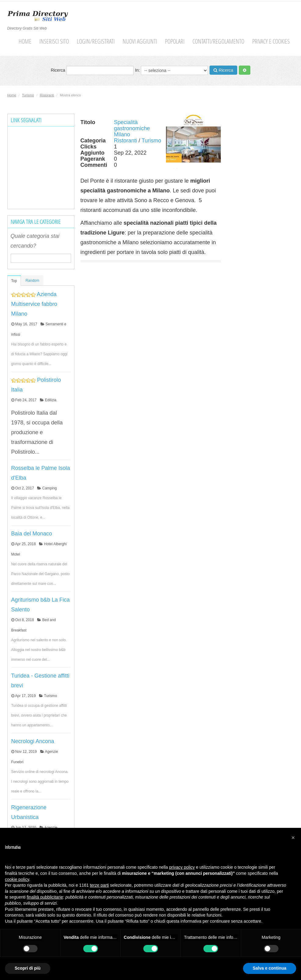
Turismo (28, 95)
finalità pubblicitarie (45, 897)
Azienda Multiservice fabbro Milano (34, 304)
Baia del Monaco (32, 534)
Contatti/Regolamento (218, 41)
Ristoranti (47, 95)
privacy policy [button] (182, 867)
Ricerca (92, 70)
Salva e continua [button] (270, 968)
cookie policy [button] (17, 879)
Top (14, 281)
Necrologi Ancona (33, 741)
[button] (293, 838)
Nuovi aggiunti (140, 41)
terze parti (99, 885)
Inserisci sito (54, 41)
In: (172, 70)
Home (25, 41)
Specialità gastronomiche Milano (132, 128)
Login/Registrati (96, 41)
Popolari (175, 41)
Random (32, 281)
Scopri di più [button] (28, 968)
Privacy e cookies (271, 41)
